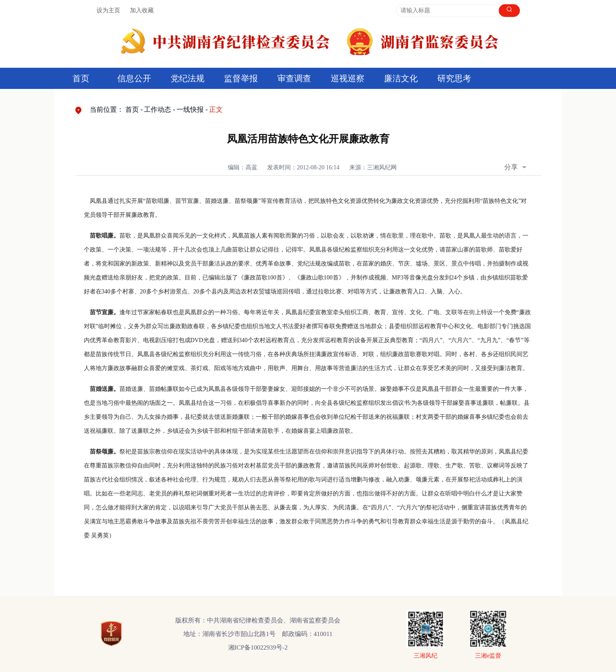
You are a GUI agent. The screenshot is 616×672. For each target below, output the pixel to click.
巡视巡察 (348, 78)
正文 (216, 109)
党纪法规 (188, 78)
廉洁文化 (401, 78)
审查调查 (294, 78)
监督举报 (241, 78)
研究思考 (454, 78)
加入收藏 (142, 10)
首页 (81, 78)
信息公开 (134, 78)
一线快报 (190, 109)
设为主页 (108, 10)
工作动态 (157, 109)
